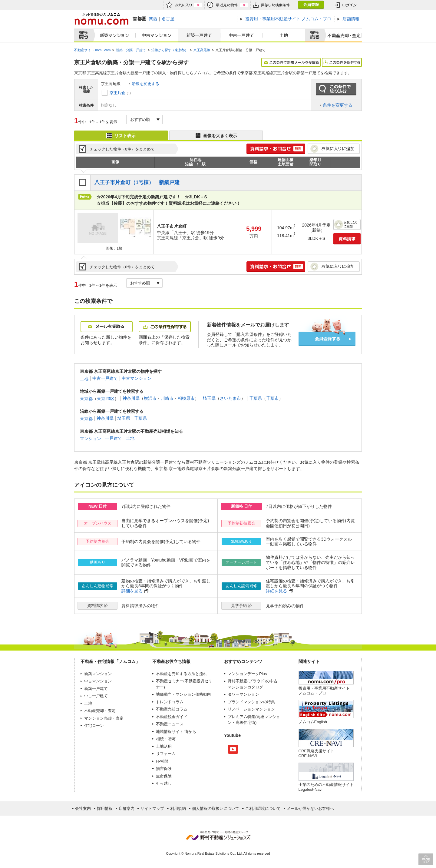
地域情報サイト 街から (176, 732)
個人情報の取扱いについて (216, 808)
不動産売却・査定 (100, 711)
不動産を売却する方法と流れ (182, 674)
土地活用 (164, 746)
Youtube (233, 749)
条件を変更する (338, 105)
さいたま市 (230, 398)
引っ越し (164, 783)
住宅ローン (94, 726)
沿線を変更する (145, 84)
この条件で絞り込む (336, 89)
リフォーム (166, 754)
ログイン (346, 5)
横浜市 (150, 398)
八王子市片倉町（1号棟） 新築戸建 (137, 182)
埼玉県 (209, 398)
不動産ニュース (170, 724)
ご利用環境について (263, 808)
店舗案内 (127, 808)
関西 (153, 19)
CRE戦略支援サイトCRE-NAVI (316, 753)
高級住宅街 (245, 722)
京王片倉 (117, 93)
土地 (284, 35)
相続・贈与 (166, 739)
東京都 (86, 398)
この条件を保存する (342, 62)
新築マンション (113, 35)
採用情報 (105, 808)
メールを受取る (107, 327)
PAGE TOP (426, 859)
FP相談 (162, 761)
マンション (91, 438)
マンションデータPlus (247, 674)
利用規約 (178, 808)
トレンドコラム (170, 702)
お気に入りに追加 (334, 149)
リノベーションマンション (251, 709)
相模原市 (186, 398)
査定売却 (342, 35)
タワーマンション (243, 694)
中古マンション (157, 35)
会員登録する (327, 339)
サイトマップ (152, 808)
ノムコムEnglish (313, 722)
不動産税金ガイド (172, 717)
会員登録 (311, 5)
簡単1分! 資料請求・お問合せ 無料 (276, 149)
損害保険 (164, 769)
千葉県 (256, 398)
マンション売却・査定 (104, 718)
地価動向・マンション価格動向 (183, 694)
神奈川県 (131, 398)
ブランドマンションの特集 (251, 702)
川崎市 (167, 398)
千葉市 (272, 398)
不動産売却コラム (172, 709)
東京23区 (106, 398)
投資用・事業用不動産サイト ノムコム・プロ (324, 691)
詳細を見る (132, 591)
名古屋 (168, 19)
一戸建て (114, 438)
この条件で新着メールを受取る (291, 62)
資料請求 (347, 239)
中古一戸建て (242, 35)
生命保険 (164, 776)
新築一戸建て (199, 35)
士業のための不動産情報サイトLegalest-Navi (326, 787)
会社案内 (83, 808)
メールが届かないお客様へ (310, 808)
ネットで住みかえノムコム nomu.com (101, 19)
